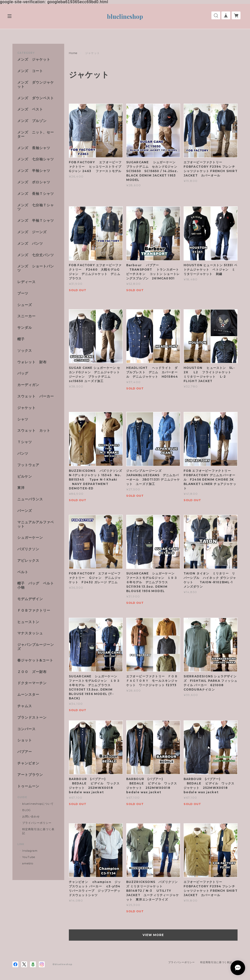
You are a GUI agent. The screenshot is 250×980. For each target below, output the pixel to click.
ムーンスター (28, 695)
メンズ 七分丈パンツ (36, 255)
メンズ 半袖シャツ (34, 171)
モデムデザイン (30, 599)
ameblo (28, 863)
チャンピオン (28, 763)
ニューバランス (30, 499)
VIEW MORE (153, 935)
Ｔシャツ (25, 442)
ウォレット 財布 (32, 362)
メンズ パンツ (30, 244)
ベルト (23, 572)
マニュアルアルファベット (36, 524)
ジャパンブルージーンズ (36, 647)
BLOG (26, 810)
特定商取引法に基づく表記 (38, 831)
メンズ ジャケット (34, 60)
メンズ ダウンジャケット (36, 85)
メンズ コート (30, 71)
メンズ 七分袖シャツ (36, 159)
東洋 (21, 488)
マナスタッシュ (30, 633)
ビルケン (25, 477)
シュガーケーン (30, 538)
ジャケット (26, 408)
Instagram (30, 851)
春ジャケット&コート (35, 660)
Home (73, 53)
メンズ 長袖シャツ (34, 148)
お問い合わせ (31, 816)
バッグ (23, 373)
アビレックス (28, 561)
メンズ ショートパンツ (36, 268)
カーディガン (28, 385)
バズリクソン (28, 549)
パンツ (23, 454)
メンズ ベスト (30, 109)
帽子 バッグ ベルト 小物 (36, 585)
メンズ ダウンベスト (36, 98)
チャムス (25, 706)
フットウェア (28, 465)
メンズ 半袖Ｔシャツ (36, 221)
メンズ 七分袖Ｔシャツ (36, 207)
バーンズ (25, 511)
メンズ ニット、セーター (36, 134)
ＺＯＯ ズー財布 (32, 672)
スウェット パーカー (36, 396)
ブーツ (23, 293)
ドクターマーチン (32, 683)
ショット (25, 740)
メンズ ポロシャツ (34, 182)
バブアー (25, 752)
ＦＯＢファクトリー (34, 611)
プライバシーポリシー (37, 823)
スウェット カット (34, 431)
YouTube (29, 857)
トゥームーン (28, 786)
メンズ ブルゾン (32, 121)
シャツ (23, 419)
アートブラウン (30, 775)
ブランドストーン (32, 718)
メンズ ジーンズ (32, 232)
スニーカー (26, 316)
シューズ (25, 305)
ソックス (25, 351)
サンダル (25, 328)
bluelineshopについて (38, 804)
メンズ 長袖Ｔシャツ (36, 194)
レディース (28, 282)
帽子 (21, 339)
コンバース (26, 729)
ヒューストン (28, 622)
